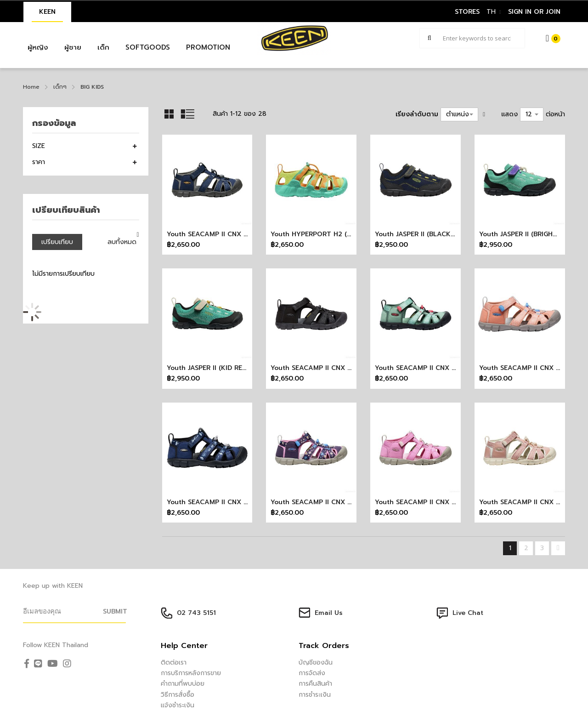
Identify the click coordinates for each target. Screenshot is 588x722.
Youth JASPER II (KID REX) (208, 368)
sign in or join (534, 12)
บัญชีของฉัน (316, 662)
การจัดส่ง (312, 673)
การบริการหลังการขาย (191, 673)
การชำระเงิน (315, 695)
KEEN (47, 12)
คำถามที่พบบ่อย (183, 684)
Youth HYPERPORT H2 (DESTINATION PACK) (341, 234)
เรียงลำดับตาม (417, 114)
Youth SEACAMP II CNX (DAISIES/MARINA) (338, 502)
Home (31, 87)
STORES (467, 12)
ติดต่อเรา (174, 662)
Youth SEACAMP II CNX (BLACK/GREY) (332, 368)
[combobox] (472, 38)
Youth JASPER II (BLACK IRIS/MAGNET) (436, 234)
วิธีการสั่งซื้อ (178, 695)
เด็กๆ (60, 87)
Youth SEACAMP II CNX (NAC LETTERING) (233, 502)
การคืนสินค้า (315, 684)
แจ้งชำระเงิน (178, 705)
